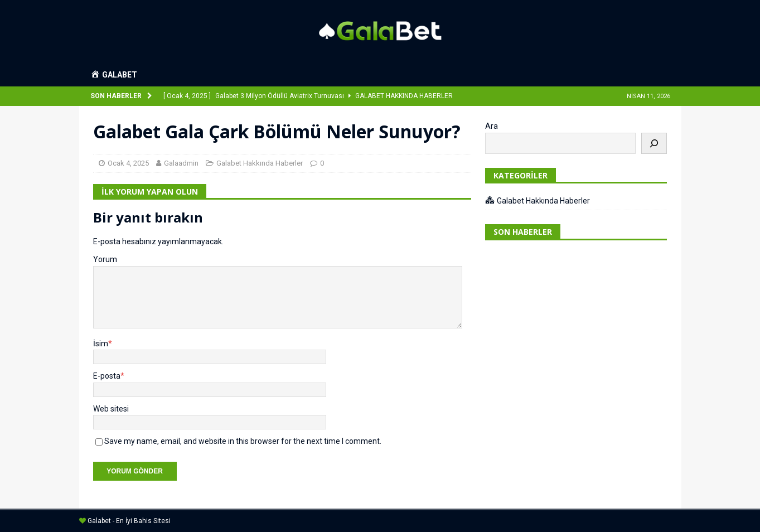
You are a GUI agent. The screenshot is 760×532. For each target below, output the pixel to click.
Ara (492, 126)
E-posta (107, 376)
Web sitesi (111, 409)
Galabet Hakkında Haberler (260, 163)
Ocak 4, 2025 (128, 163)
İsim (101, 344)
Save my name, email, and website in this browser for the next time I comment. (243, 441)
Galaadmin (181, 163)
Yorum (105, 259)
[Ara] (654, 143)
